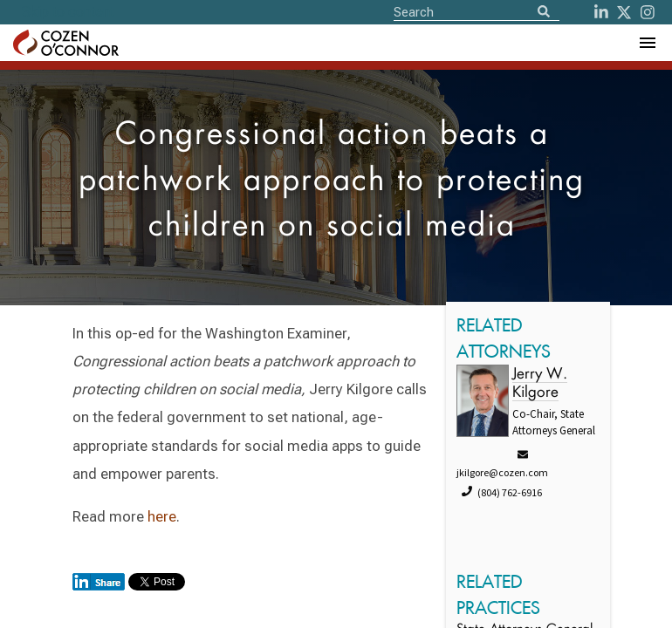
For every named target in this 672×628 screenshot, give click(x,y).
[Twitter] (624, 12)
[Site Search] (477, 11)
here (162, 516)
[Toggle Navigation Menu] (647, 43)
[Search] (544, 13)
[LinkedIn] (601, 12)
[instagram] (648, 12)
